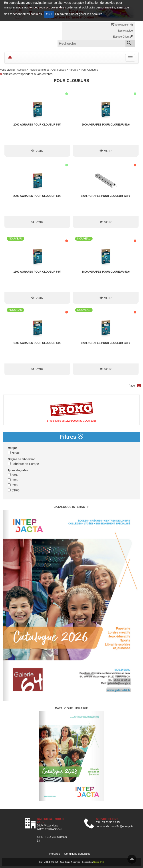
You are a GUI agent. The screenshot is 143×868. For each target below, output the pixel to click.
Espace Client (123, 37)
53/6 (13, 480)
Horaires (55, 854)
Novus (14, 453)
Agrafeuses (60, 70)
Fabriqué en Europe (23, 464)
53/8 (13, 485)
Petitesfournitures (39, 70)
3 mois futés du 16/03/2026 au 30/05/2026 (72, 421)
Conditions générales (77, 854)
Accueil (22, 70)
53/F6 (14, 490)
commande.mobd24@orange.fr (114, 826)
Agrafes (74, 70)
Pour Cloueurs (89, 70)
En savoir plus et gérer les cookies (79, 14)
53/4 (13, 475)
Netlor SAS (98, 862)
